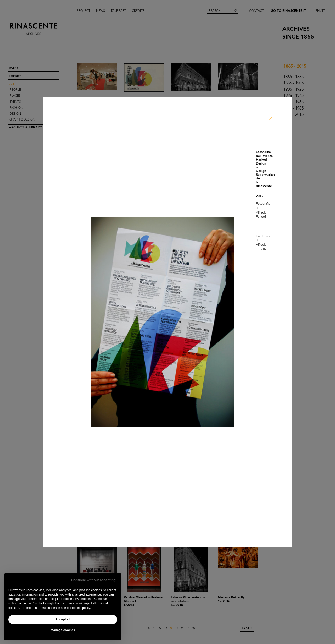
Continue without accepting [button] (93, 580)
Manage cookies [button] (63, 630)
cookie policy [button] (81, 608)
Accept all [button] (63, 619)
